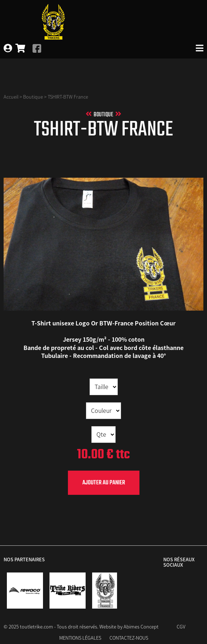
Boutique (33, 97)
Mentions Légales (80, 638)
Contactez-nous (129, 638)
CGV (181, 626)
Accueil (11, 97)
